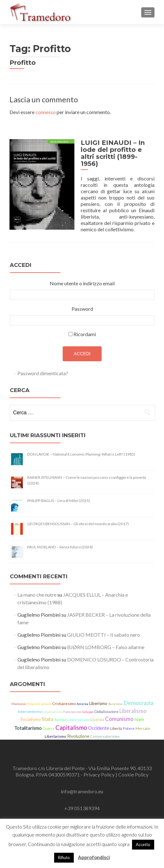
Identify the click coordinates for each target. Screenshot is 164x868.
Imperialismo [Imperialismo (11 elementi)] (53, 707)
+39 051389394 (82, 803)
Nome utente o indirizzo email (82, 278)
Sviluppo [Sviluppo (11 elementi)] (88, 707)
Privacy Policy (100, 769)
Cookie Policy (133, 769)
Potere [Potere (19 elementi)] (129, 723)
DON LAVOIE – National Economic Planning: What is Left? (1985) (81, 449)
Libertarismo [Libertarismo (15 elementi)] (55, 731)
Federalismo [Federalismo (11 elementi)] (72, 707)
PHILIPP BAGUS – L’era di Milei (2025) (59, 496)
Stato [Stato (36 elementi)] (48, 714)
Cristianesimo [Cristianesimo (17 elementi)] (64, 699)
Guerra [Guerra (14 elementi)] (49, 723)
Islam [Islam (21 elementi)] (139, 714)
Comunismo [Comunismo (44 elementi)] (119, 714)
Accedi (82, 349)
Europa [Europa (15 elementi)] (60, 714)
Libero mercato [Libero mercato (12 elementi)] (78, 715)
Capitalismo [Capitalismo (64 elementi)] (71, 722)
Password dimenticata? (43, 368)
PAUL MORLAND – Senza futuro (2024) (60, 542)
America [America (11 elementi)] (82, 699)
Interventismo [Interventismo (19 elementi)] (30, 706)
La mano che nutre (37, 590)
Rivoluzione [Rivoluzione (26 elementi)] (78, 731)
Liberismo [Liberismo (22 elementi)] (98, 699)
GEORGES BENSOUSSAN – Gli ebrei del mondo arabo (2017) (78, 519)
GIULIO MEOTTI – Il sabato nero (104, 630)
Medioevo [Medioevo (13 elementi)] (19, 699)
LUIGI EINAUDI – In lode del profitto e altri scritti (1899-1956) (116, 150)
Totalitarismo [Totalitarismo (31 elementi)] (28, 723)
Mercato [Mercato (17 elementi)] (143, 723)
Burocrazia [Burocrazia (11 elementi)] (115, 699)
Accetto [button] (143, 844)
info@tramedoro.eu (82, 786)
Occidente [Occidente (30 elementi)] (99, 723)
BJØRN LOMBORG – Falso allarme (106, 642)
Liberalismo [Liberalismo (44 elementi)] (133, 706)
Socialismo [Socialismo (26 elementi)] (31, 714)
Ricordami (85, 329)
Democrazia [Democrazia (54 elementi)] (138, 698)
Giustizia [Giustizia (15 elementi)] (97, 714)
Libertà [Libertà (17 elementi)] (116, 723)
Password (82, 304)
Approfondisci (94, 857)
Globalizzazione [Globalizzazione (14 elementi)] (106, 707)
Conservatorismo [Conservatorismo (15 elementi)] (105, 731)
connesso (46, 112)
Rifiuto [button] (64, 858)
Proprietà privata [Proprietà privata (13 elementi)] (39, 699)
